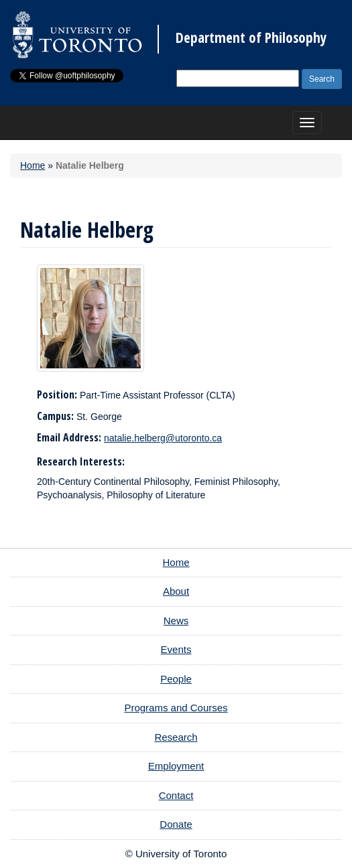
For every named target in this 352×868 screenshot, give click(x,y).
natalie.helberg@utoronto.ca (163, 438)
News (176, 621)
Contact (176, 795)
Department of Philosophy (251, 38)
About (176, 591)
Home (33, 165)
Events (176, 649)
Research (176, 737)
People (176, 679)
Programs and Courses (176, 708)
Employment (176, 766)
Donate (176, 824)
